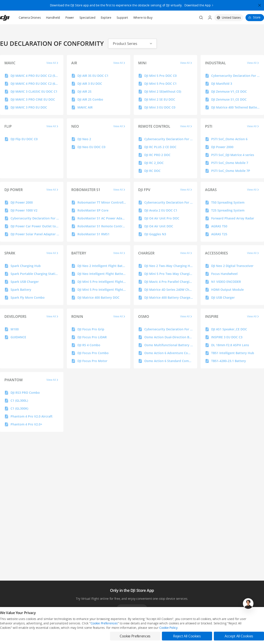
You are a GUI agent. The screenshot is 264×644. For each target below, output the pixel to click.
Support (122, 17)
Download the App (198, 3)
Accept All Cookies (239, 636)
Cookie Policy (168, 628)
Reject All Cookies (187, 636)
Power (70, 17)
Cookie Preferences (104, 623)
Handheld (53, 17)
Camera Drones (30, 17)
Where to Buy (143, 17)
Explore (106, 17)
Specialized (87, 17)
